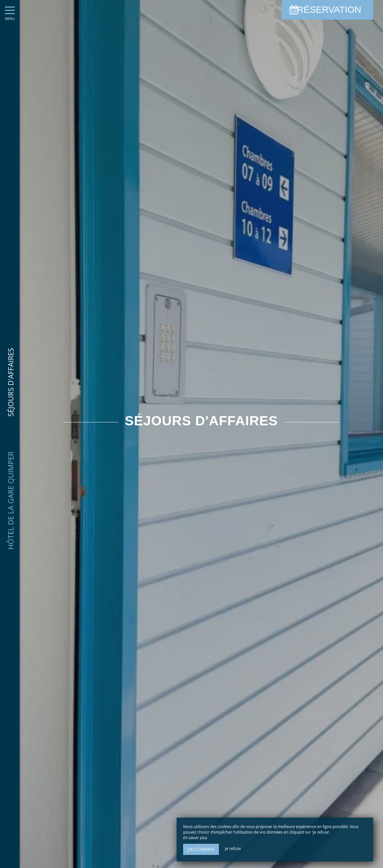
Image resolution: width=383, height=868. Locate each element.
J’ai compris (201, 849)
